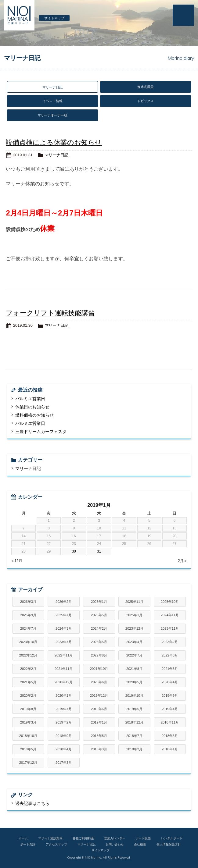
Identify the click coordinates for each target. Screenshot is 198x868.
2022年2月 (28, 669)
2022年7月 (134, 655)
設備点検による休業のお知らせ (54, 142)
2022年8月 (99, 655)
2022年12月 (28, 655)
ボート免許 (28, 844)
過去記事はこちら (32, 803)
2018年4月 (64, 749)
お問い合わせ (115, 844)
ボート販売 (143, 838)
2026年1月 (99, 602)
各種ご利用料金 (83, 838)
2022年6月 (170, 655)
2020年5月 (134, 682)
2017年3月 (64, 763)
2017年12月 (28, 763)
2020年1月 (64, 695)
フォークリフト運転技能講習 (50, 313)
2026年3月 (28, 602)
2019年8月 (28, 709)
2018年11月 (170, 722)
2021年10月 (99, 669)
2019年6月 (99, 709)
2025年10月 (170, 602)
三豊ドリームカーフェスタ (41, 432)
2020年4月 (170, 682)
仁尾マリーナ (19, 15)
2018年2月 (134, 749)
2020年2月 (28, 695)
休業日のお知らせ (32, 407)
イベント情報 (52, 101)
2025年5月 (99, 615)
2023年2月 (170, 642)
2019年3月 (28, 722)
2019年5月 (134, 709)
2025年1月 (134, 615)
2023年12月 (134, 628)
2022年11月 (64, 655)
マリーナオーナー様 (53, 115)
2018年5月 (28, 749)
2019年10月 (134, 695)
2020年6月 (99, 682)
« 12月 (17, 561)
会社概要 (140, 844)
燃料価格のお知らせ (34, 415)
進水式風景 (146, 87)
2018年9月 (64, 736)
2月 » (182, 561)
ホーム (23, 838)
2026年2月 (64, 602)
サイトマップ (54, 18)
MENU (183, 15)
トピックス (146, 101)
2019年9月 (170, 695)
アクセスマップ (56, 844)
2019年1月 (99, 722)
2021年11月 (64, 669)
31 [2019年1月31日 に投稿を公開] (99, 551)
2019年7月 (64, 709)
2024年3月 (64, 628)
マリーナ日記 (57, 155)
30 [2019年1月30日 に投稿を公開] (74, 551)
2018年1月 (170, 749)
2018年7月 (134, 736)
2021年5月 (28, 682)
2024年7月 (28, 628)
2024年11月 (170, 615)
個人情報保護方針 (169, 844)
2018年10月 (28, 736)
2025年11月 (134, 602)
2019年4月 (170, 709)
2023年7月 (64, 642)
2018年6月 (170, 736)
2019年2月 (64, 722)
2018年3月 (99, 749)
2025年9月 (28, 615)
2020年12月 (64, 682)
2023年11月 (170, 628)
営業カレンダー (115, 838)
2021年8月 (134, 669)
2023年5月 (99, 642)
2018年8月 (99, 736)
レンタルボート (172, 838)
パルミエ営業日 (30, 399)
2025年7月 (64, 615)
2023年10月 (28, 642)
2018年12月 (134, 722)
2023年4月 (134, 642)
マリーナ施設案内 (50, 838)
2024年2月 (99, 628)
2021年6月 (170, 669)
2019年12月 (99, 695)
